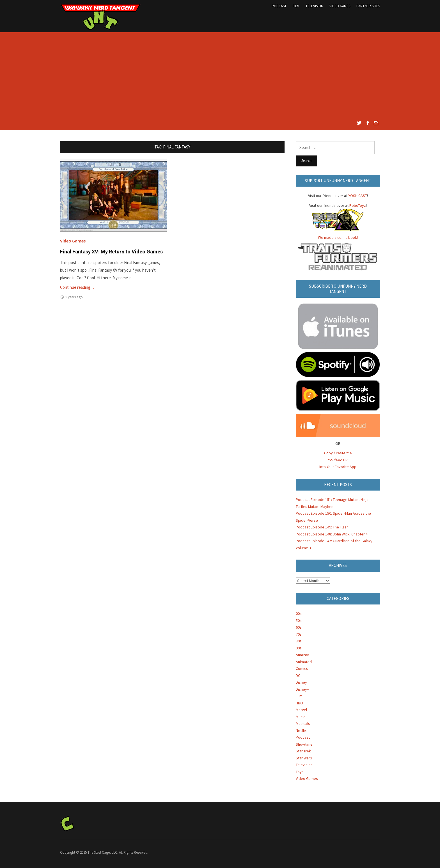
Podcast (279, 6)
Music (301, 717)
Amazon (302, 655)
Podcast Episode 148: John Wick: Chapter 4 (332, 534)
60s (299, 627)
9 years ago (74, 297)
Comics (302, 668)
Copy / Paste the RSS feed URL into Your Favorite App (338, 460)
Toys (300, 772)
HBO (299, 703)
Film (296, 6)
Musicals (303, 723)
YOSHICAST (358, 196)
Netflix (301, 730)
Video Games (340, 6)
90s (299, 648)
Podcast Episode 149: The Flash (322, 527)
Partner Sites (368, 6)
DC (298, 675)
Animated (304, 662)
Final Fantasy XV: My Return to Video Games (111, 252)
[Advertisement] (220, 77)
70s (299, 634)
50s (299, 620)
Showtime (304, 744)
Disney (301, 682)
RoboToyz (358, 205)
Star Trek (303, 751)
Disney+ (302, 689)
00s (299, 613)
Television (314, 6)
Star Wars (304, 758)
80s (299, 641)
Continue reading (78, 287)
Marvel (301, 710)
